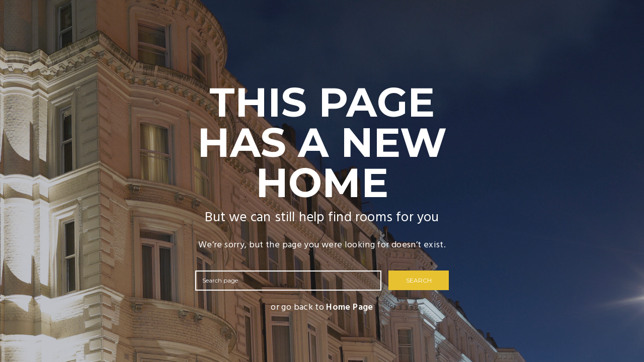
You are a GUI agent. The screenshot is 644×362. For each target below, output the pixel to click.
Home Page (349, 307)
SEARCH (419, 280)
